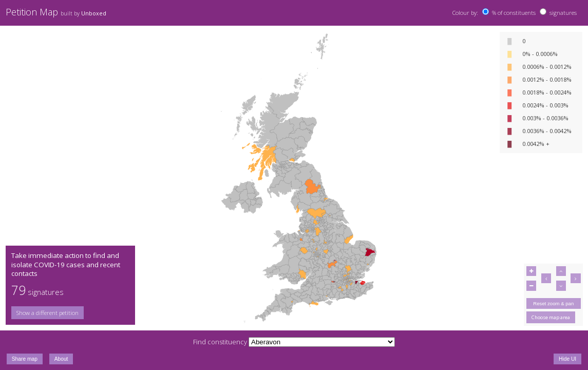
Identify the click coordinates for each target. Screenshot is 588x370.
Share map (25, 359)
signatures (563, 13)
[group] (70, 313)
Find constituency (220, 342)
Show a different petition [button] (48, 313)
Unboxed (94, 13)
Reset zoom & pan (553, 303)
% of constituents (514, 13)
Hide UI (567, 359)
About (61, 359)
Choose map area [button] (551, 317)
